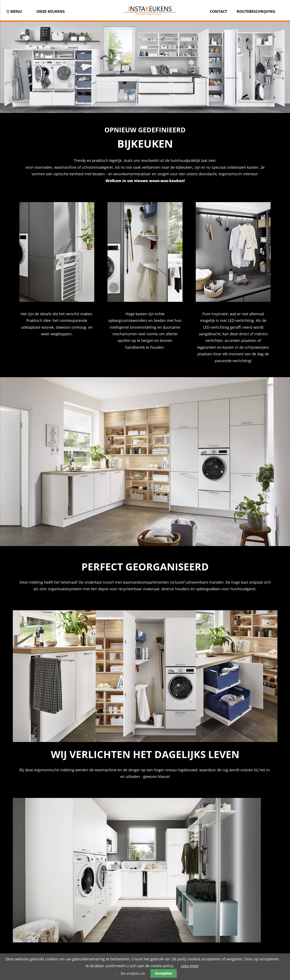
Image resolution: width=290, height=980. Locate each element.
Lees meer (190, 966)
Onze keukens (51, 11)
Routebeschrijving (256, 11)
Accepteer (164, 973)
